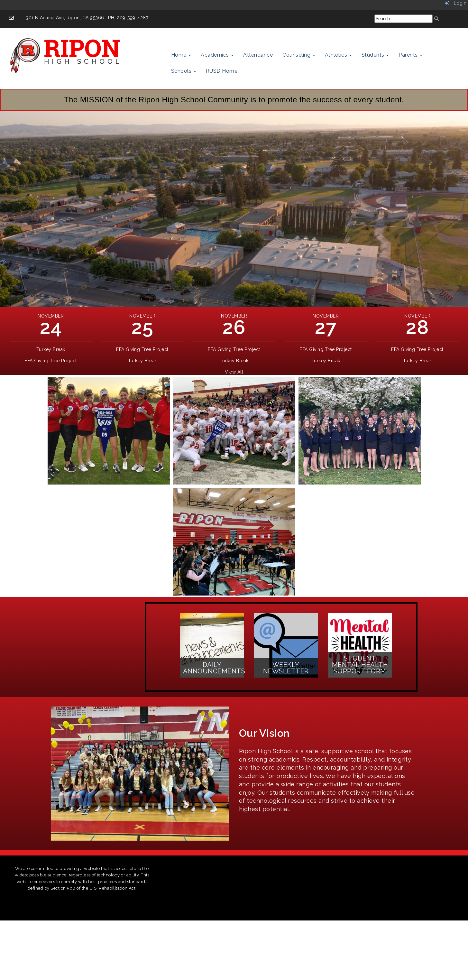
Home (181, 55)
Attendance (258, 55)
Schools (184, 71)
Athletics (338, 55)
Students (375, 55)
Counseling (299, 55)
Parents (410, 55)
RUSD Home (222, 71)
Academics (217, 55)
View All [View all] (234, 372)
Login (456, 3)
